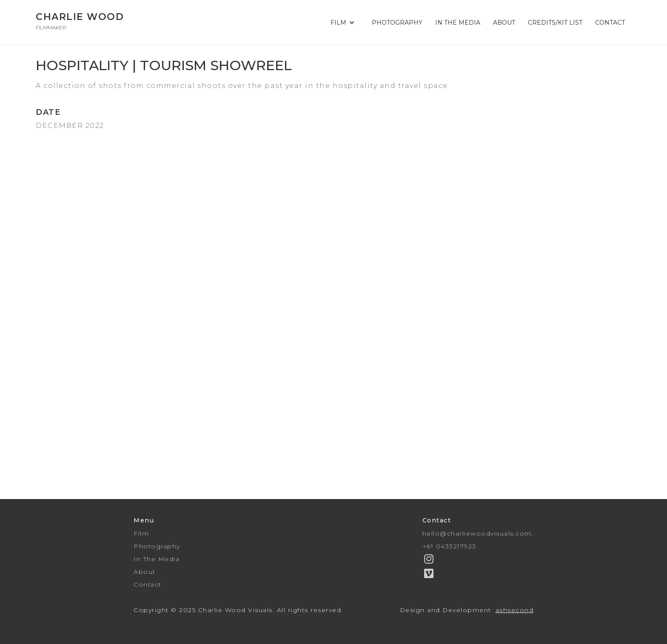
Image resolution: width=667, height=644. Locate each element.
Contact (148, 584)
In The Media (157, 559)
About (145, 572)
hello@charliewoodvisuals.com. (478, 533)
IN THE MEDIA (458, 23)
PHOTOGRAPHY (397, 23)
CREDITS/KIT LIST (555, 23)
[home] (80, 22)
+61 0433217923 (449, 546)
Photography (157, 546)
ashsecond (515, 610)
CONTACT (610, 23)
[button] (345, 23)
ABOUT (504, 23)
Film (141, 533)
